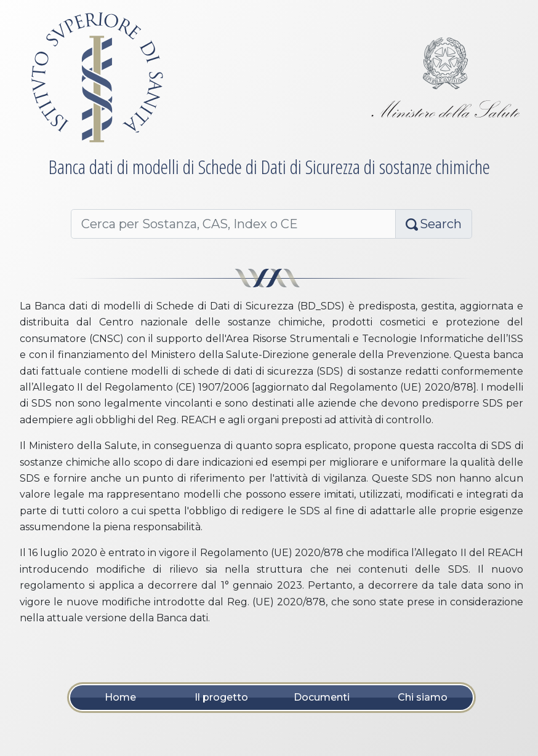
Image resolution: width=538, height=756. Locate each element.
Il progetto (221, 697)
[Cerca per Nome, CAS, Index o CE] (233, 224)
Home (120, 697)
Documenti (322, 697)
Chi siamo (423, 697)
